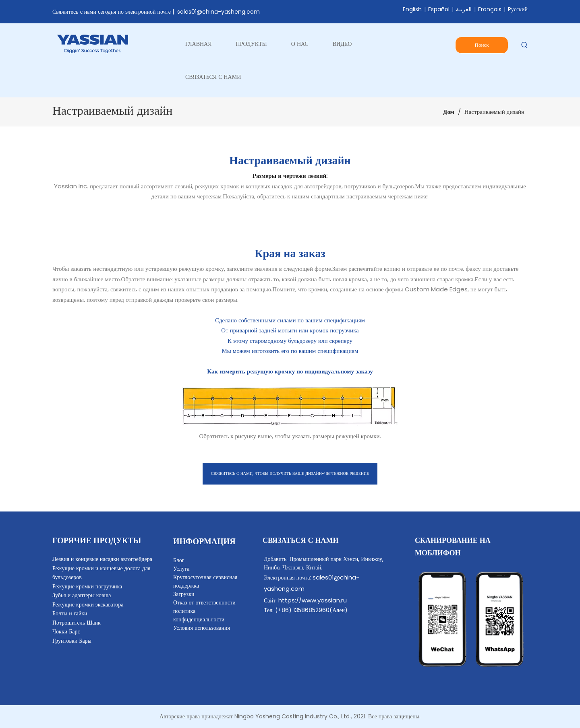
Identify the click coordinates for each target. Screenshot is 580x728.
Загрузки (184, 594)
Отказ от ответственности (204, 602)
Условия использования (202, 628)
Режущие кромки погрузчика (87, 586)
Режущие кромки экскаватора (88, 604)
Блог (179, 560)
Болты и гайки (70, 613)
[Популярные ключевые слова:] (525, 45)
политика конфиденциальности (199, 615)
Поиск (482, 45)
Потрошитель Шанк (77, 623)
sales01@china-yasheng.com (219, 12)
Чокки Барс (66, 631)
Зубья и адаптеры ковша (82, 595)
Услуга (181, 569)
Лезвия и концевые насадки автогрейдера (102, 559)
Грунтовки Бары (72, 641)
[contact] (471, 619)
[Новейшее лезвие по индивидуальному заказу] (290, 406)
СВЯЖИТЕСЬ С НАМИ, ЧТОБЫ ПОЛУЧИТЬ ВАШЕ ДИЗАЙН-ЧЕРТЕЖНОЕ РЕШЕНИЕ (290, 473)
